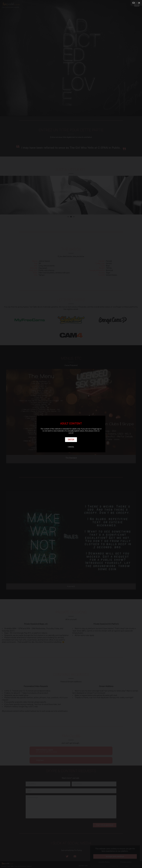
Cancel (71, 447)
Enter (71, 440)
